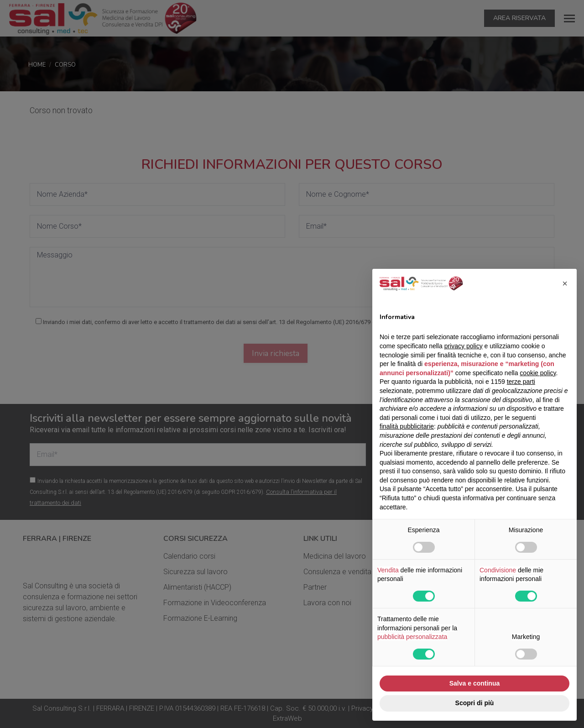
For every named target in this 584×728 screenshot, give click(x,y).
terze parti (521, 382)
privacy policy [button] (464, 346)
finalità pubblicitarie (407, 426)
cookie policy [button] (538, 373)
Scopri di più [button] (475, 703)
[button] (565, 283)
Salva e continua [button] (474, 683)
